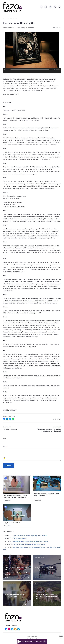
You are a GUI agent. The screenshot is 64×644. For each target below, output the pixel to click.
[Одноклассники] (15, 629)
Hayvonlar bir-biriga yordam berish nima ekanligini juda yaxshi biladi (47, 596)
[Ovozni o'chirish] (54, 70)
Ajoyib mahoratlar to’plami (12, 523)
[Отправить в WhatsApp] (13, 419)
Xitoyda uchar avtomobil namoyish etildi (44, 569)
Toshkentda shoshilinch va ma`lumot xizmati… (15, 595)
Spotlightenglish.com (10, 410)
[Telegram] (18, 629)
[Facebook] (6, 629)
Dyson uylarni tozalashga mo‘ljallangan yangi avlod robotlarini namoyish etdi (15, 496)
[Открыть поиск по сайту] (55, 7)
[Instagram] (9, 629)
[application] (32, 72)
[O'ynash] (5, 70)
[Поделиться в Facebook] (4, 419)
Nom (4, 438)
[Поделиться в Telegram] (7, 419)
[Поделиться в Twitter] (10, 419)
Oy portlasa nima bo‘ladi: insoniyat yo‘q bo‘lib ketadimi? (30, 535)
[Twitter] (12, 629)
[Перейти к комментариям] (61, 637)
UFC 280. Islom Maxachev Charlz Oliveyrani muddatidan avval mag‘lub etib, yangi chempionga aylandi (17, 571)
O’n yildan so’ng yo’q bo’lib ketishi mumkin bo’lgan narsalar (30, 541)
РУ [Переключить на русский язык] (41, 7)
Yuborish (9, 466)
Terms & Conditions (11, 625)
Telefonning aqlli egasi (20, 538)
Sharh (5, 446)
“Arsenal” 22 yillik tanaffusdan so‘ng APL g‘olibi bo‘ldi (29, 544)
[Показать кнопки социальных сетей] (46, 7)
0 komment (30, 28)
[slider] (30, 70)
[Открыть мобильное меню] (60, 7)
